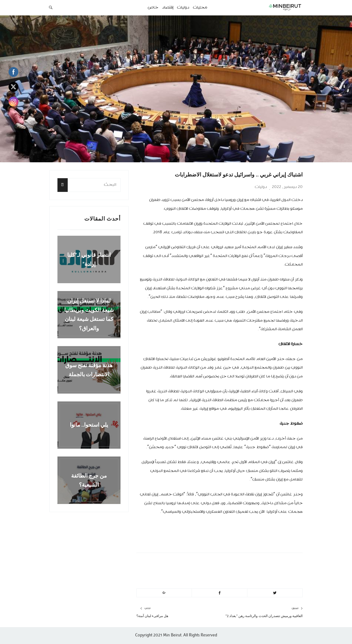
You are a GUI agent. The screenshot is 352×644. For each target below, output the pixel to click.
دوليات (261, 187)
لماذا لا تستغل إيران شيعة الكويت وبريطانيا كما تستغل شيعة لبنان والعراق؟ (89, 315)
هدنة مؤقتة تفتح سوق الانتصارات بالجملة (89, 370)
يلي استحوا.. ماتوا (89, 425)
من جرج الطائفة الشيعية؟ (89, 480)
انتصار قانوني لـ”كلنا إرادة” (89, 259)
